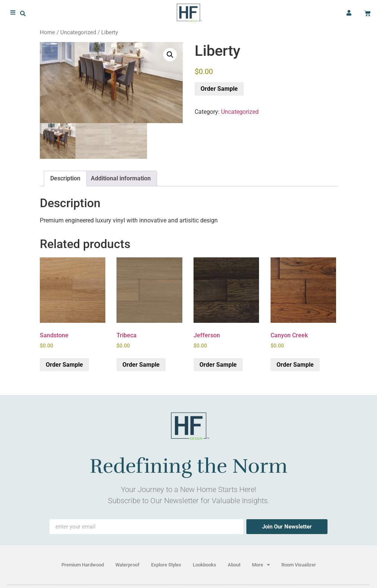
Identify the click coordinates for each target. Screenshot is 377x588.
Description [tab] (65, 178)
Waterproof (127, 565)
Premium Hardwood (83, 565)
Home (47, 32)
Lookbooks (205, 565)
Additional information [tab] (121, 178)
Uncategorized (78, 32)
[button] (23, 12)
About (234, 565)
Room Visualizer (299, 565)
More (261, 565)
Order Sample (219, 89)
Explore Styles (166, 565)
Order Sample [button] (64, 365)
